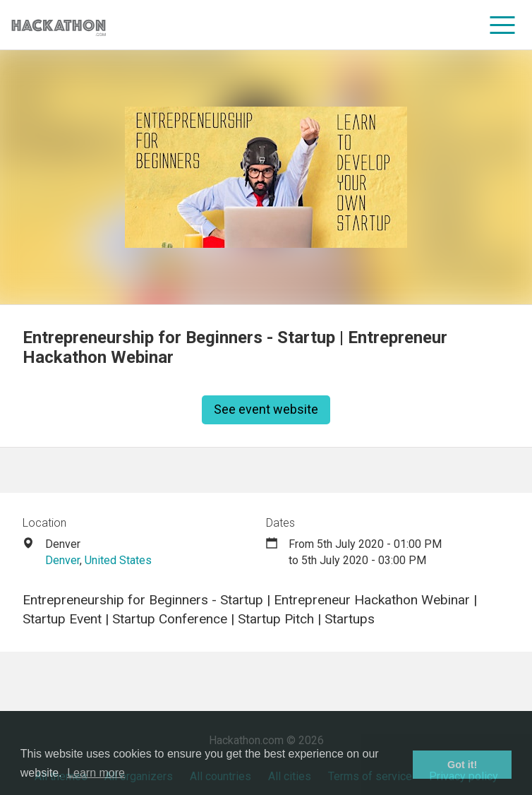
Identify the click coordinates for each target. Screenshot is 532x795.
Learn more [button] (96, 773)
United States (118, 560)
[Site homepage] (59, 25)
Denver (62, 560)
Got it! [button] (462, 765)
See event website (266, 409)
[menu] (503, 25)
